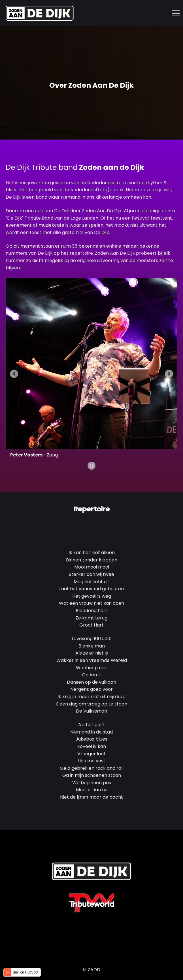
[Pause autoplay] (92, 466)
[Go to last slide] (14, 374)
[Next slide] (169, 374)
